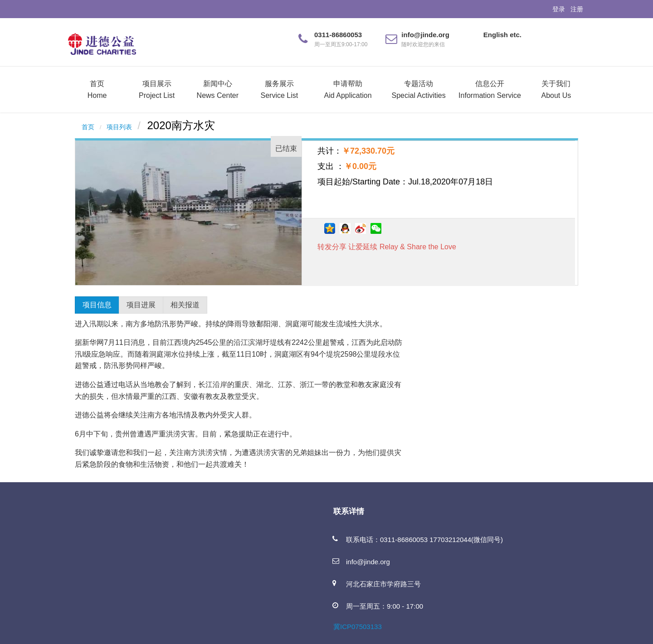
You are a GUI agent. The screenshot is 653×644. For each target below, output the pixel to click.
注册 (577, 9)
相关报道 (185, 305)
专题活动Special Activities (419, 90)
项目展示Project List (157, 90)
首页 (88, 127)
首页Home (97, 90)
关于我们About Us (556, 90)
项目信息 (97, 305)
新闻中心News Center (218, 90)
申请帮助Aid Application (348, 90)
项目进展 (141, 305)
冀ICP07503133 (358, 627)
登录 (559, 9)
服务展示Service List (280, 90)
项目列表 (119, 127)
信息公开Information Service (490, 90)
